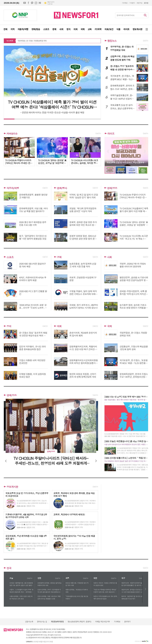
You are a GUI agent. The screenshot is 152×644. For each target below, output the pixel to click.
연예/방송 (112, 188)
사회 (109, 257)
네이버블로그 (40, 3)
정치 (9, 326)
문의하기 (127, 622)
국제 (109, 326)
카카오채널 (32, 3)
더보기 (30, 578)
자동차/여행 (13, 188)
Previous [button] (6, 461)
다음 (146, 589)
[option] (9, 402)
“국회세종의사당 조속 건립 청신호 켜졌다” (77, 597)
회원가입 (139, 3)
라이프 (111, 133)
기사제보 (125, 3)
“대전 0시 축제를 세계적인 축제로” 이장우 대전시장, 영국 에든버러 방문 (105, 591)
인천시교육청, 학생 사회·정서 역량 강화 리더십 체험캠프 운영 (49, 597)
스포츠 (10, 257)
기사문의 (132, 3)
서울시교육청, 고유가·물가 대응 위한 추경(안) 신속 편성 (21, 597)
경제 (59, 257)
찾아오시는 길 (42, 622)
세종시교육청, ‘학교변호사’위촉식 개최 (77, 591)
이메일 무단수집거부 (103, 622)
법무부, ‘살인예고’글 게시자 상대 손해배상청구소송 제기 (133, 597)
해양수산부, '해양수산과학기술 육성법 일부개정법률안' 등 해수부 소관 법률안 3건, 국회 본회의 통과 (133, 584)
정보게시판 (12, 487)
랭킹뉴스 (112, 41)
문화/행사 (62, 188)
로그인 (146, 3)
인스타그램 (36, 3)
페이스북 (28, 3)
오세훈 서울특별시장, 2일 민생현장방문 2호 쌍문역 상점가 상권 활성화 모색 (21, 584)
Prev (108, 151)
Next (145, 151)
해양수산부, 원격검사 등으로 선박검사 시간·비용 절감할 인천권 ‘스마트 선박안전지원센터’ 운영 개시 (134, 591)
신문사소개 (29, 622)
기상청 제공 (50, 4)
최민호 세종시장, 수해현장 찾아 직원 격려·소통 (77, 584)
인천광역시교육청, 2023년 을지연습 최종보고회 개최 (49, 584)
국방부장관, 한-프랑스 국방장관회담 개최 (32, 41)
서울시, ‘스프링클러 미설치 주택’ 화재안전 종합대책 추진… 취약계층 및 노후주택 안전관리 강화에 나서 (21, 591)
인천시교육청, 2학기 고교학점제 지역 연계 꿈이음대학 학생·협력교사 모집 (49, 591)
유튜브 (25, 3)
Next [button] (96, 461)
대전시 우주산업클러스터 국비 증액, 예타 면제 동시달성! (106, 597)
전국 (9, 568)
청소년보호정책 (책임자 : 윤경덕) (79, 622)
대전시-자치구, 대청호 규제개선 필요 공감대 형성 (105, 584)
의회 (59, 326)
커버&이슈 (12, 133)
